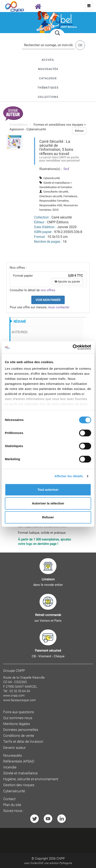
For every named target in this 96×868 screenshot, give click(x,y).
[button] (48, 78)
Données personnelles (21, 730)
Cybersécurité (14, 791)
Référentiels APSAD (19, 761)
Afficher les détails (69, 476)
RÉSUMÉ (20, 322)
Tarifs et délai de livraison (23, 742)
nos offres (48, 290)
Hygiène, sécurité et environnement (31, 779)
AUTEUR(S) (19, 332)
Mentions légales (17, 724)
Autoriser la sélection (48, 503)
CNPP (61, 859)
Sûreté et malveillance (20, 773)
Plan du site (12, 805)
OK (80, 45)
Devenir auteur (14, 748)
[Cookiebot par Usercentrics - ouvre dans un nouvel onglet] (73, 347)
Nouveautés (13, 755)
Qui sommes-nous (18, 718)
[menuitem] (14, 142)
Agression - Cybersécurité (28, 129)
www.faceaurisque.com (19, 700)
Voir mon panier (48, 300)
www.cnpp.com (14, 695)
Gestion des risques (19, 785)
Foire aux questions (19, 712)
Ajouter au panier (67, 282)
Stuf (66, 169)
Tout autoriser (48, 490)
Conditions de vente (19, 736)
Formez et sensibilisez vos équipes (58, 125)
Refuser (48, 517)
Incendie (10, 767)
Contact (9, 799)
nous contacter (59, 307)
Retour (79, 131)
